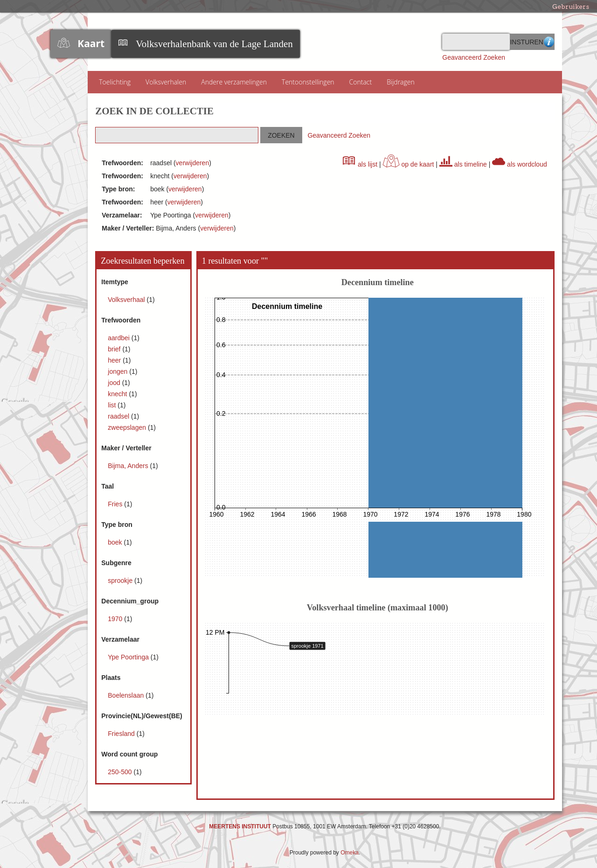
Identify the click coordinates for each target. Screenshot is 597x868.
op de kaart (409, 164)
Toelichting (115, 82)
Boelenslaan (127, 695)
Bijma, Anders (129, 466)
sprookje (121, 581)
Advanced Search (549, 42)
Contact (361, 82)
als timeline (463, 164)
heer (115, 360)
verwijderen (193, 163)
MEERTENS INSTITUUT (240, 826)
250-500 (121, 772)
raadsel (119, 416)
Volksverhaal (127, 300)
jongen (118, 371)
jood (115, 383)
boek (116, 542)
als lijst (360, 164)
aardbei (120, 338)
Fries (116, 504)
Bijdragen (401, 82)
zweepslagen (128, 427)
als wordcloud (520, 164)
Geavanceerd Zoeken (474, 57)
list (113, 405)
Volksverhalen (166, 82)
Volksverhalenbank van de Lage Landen (214, 44)
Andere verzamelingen (234, 82)
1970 (116, 619)
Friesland (122, 734)
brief (115, 349)
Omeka (350, 853)
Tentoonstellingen (308, 82)
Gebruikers (571, 7)
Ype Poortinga (129, 657)
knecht (118, 394)
